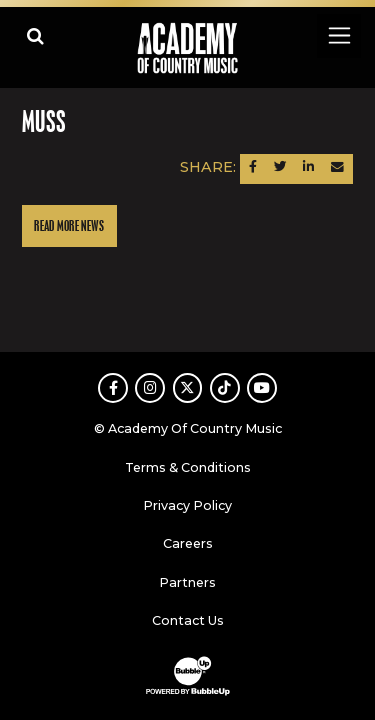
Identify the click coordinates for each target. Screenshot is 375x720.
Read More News (69, 226)
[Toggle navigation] (338, 35)
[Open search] (35, 35)
